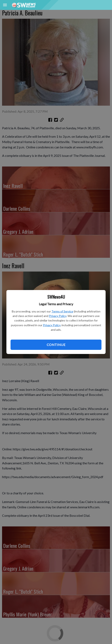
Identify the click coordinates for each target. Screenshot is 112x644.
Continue (56, 345)
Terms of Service (62, 311)
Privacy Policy (58, 316)
